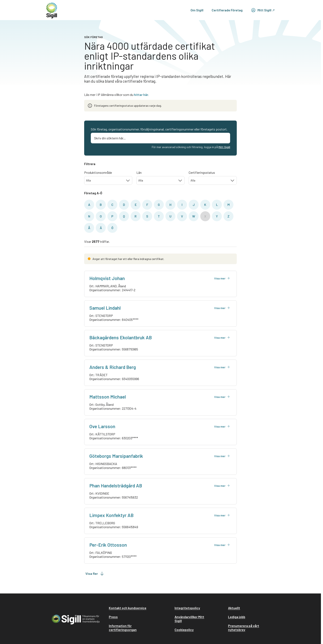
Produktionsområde (98, 172)
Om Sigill (197, 10)
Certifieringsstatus (202, 172)
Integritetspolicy (187, 608)
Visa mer (222, 278)
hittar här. (141, 95)
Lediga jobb (237, 617)
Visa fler (95, 574)
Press (113, 617)
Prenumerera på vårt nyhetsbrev (244, 628)
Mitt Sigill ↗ (263, 10)
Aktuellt (234, 608)
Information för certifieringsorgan (123, 628)
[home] (52, 10)
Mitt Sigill (224, 147)
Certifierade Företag (227, 10)
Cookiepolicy (184, 630)
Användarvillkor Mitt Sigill (189, 619)
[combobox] (108, 180)
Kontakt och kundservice (128, 608)
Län (139, 172)
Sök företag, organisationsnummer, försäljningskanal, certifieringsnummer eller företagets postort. (159, 129)
